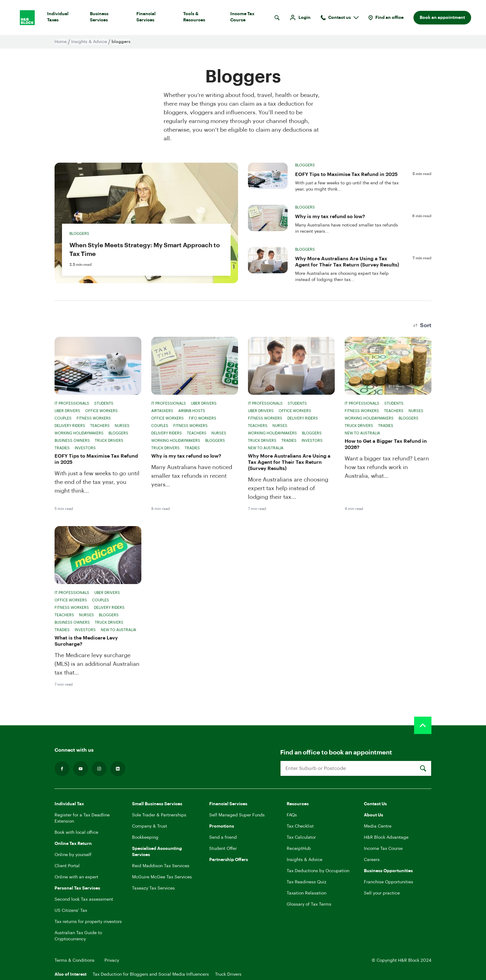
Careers (372, 860)
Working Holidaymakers (79, 433)
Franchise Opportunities (389, 882)
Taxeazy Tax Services (153, 888)
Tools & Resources (202, 18)
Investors (85, 448)
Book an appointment (442, 18)
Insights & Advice (89, 42)
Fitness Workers (94, 418)
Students (104, 403)
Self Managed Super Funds (237, 815)
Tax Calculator (301, 837)
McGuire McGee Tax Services (162, 877)
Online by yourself (73, 855)
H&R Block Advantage (386, 837)
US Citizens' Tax (71, 911)
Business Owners (72, 441)
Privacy (112, 960)
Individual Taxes (64, 18)
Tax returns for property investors (88, 922)
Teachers (100, 426)
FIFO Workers (203, 418)
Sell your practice (382, 893)
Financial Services (155, 18)
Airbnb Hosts (192, 411)
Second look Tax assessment (84, 899)
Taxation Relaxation (307, 893)
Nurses (122, 426)
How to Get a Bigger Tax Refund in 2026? (386, 444)
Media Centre (378, 826)
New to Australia (266, 448)
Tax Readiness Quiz (307, 882)
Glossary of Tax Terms (309, 904)
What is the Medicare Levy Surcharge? (86, 641)
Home (61, 42)
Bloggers (79, 234)
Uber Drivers (67, 411)
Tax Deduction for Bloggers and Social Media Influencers (151, 974)
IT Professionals (72, 403)
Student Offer (223, 849)
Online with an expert (76, 877)
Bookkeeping (145, 837)
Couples (63, 418)
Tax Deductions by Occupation (318, 871)
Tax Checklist (300, 826)
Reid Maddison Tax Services (161, 866)
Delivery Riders (70, 426)
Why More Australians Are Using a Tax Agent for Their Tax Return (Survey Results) (347, 262)
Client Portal (67, 866)
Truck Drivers (109, 441)
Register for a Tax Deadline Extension (82, 818)
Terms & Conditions (75, 960)
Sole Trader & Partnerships (159, 815)
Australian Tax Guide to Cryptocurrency (78, 936)
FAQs (292, 815)
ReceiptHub (299, 849)
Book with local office (76, 833)
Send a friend (223, 837)
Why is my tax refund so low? (330, 217)
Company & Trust (150, 826)
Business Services (108, 18)
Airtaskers (162, 411)
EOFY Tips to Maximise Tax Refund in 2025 (346, 174)
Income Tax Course (250, 18)
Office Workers (102, 411)
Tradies (62, 448)
